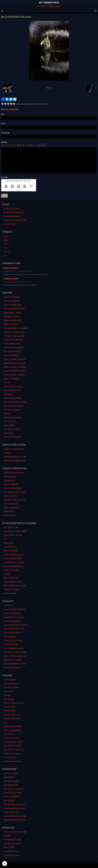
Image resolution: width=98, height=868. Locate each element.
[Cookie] (5, 864)
